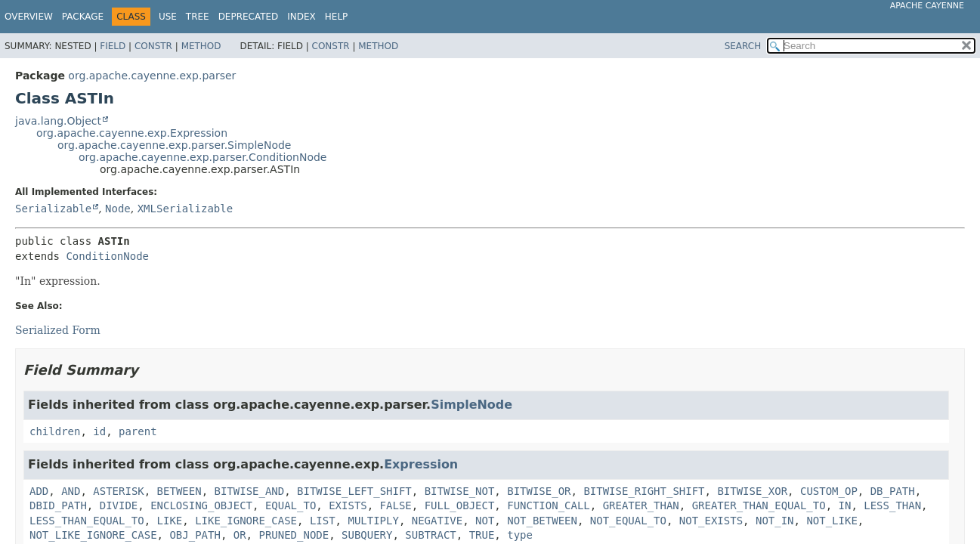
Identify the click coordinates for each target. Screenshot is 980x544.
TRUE (482, 535)
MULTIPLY (373, 521)
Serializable (53, 209)
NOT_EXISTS (711, 521)
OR (240, 535)
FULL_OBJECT (460, 505)
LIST (323, 521)
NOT (485, 521)
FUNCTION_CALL (549, 505)
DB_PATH (893, 491)
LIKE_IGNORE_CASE (246, 521)
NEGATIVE (437, 521)
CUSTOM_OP (829, 491)
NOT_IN (775, 521)
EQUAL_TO (291, 505)
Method (201, 46)
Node (118, 209)
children (55, 431)
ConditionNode (107, 256)
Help (337, 17)
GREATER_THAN (641, 505)
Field (113, 46)
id (99, 431)
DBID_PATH (58, 505)
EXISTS (348, 505)
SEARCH (743, 46)
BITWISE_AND (249, 491)
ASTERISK (118, 491)
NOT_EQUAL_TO (628, 521)
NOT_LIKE (832, 521)
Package (83, 17)
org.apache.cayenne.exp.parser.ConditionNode (202, 157)
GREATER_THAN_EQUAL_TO (759, 505)
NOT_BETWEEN (542, 521)
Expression (421, 464)
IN (845, 505)
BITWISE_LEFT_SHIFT (354, 491)
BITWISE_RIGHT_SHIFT (644, 491)
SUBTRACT (430, 535)
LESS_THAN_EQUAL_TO (87, 521)
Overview (29, 17)
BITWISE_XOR (752, 491)
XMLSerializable (185, 209)
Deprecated (249, 17)
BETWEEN (179, 491)
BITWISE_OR (539, 491)
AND (71, 491)
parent (138, 431)
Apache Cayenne (927, 6)
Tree (198, 17)
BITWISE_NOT (460, 491)
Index (301, 17)
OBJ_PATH (195, 535)
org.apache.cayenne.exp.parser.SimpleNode (174, 145)
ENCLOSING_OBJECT (201, 505)
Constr (153, 46)
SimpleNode (471, 405)
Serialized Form (58, 330)
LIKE (170, 521)
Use (168, 17)
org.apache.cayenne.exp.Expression (132, 133)
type (520, 535)
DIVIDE (119, 505)
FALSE (396, 505)
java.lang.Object (58, 121)
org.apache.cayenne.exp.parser (152, 76)
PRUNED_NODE (294, 535)
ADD (39, 491)
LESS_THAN (892, 505)
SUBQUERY (367, 535)
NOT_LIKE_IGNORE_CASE (93, 535)
